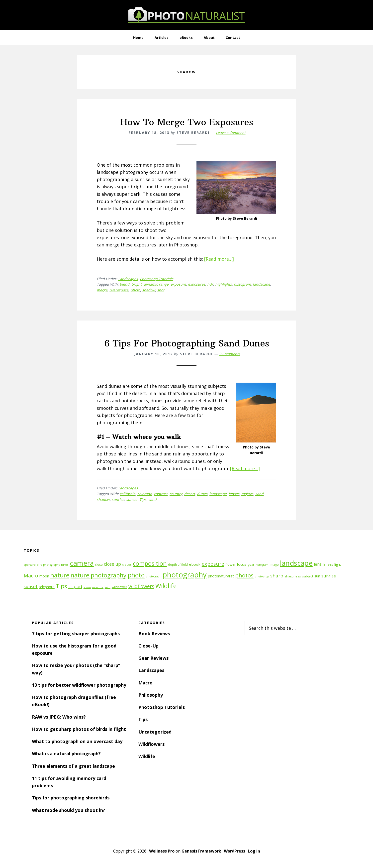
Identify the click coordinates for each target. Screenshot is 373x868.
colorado (145, 494)
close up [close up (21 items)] (112, 564)
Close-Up (148, 646)
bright (137, 284)
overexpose (119, 290)
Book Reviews (154, 634)
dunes (202, 494)
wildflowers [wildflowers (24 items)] (141, 586)
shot (161, 290)
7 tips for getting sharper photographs (76, 634)
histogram (242, 284)
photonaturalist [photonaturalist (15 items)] (221, 576)
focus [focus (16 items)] (242, 564)
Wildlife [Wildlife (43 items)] (166, 586)
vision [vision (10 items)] (87, 587)
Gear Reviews (153, 658)
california (128, 494)
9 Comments (230, 354)
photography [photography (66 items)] (185, 575)
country (176, 494)
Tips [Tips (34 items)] (61, 586)
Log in (254, 851)
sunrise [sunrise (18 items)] (329, 576)
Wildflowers (151, 744)
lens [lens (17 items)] (318, 564)
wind (152, 499)
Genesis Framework (201, 851)
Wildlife (147, 756)
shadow (149, 290)
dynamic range (156, 284)
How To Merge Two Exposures (187, 122)
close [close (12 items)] (99, 565)
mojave (247, 494)
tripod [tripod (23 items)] (75, 586)
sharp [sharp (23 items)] (277, 576)
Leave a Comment (231, 133)
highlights (224, 284)
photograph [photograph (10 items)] (154, 576)
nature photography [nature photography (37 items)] (98, 575)
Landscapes (128, 279)
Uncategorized (155, 732)
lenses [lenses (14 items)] (328, 564)
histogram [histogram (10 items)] (262, 565)
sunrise (118, 499)
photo (135, 290)
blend (125, 284)
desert (190, 494)
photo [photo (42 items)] (136, 575)
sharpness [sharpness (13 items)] (293, 576)
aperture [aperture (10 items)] (30, 565)
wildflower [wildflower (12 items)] (119, 587)
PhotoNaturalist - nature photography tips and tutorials (186, 15)
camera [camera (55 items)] (82, 563)
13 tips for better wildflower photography (79, 685)
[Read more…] (219, 259)
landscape (261, 284)
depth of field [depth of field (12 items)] (178, 565)
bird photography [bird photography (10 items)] (48, 565)
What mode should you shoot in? (69, 810)
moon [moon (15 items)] (44, 576)
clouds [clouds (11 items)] (127, 565)
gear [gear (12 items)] (251, 565)
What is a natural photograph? (66, 754)
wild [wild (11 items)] (108, 587)
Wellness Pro (162, 851)
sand (259, 494)
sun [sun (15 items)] (317, 576)
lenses (234, 494)
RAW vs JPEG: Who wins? (59, 717)
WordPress (234, 851)
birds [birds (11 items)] (65, 565)
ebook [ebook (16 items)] (195, 564)
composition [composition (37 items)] (150, 563)
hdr (210, 284)
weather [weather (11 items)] (98, 587)
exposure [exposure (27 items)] (213, 564)
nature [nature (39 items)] (60, 575)
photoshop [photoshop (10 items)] (262, 576)
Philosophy (151, 695)
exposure (178, 284)
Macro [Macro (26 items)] (31, 576)
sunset (132, 499)
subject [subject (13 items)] (308, 576)
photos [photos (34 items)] (244, 575)
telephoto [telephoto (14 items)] (47, 587)
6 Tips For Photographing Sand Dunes (187, 343)
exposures (197, 284)
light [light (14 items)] (338, 564)
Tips (143, 499)
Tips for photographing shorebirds (71, 798)
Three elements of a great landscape (73, 766)
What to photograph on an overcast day (77, 741)
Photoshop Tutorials (157, 279)
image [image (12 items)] (274, 565)
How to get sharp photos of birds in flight (79, 729)
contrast (161, 494)
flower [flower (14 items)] (231, 564)
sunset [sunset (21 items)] (31, 586)
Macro (145, 683)
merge (102, 290)
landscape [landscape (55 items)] (296, 563)
